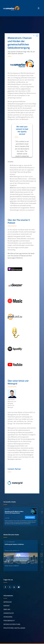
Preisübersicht (9, 621)
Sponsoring (8, 617)
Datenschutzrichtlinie (12, 624)
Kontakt (7, 606)
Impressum (8, 602)
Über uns (7, 609)
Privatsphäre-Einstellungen (14, 628)
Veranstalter (9, 613)
